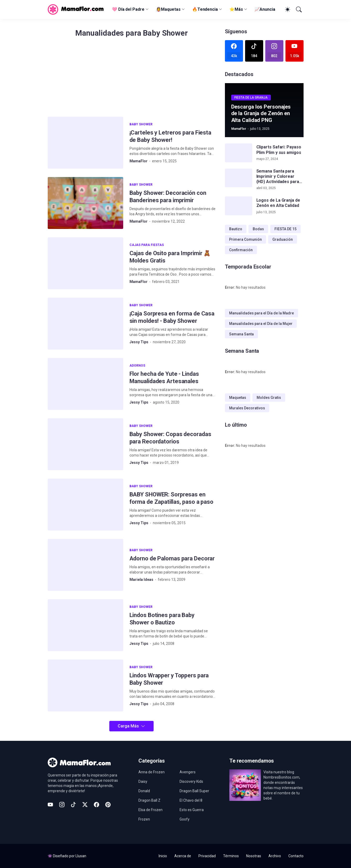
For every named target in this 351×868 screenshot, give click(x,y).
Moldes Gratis (269, 398)
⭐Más (236, 9)
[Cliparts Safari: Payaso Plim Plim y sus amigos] (239, 153)
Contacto (296, 856)
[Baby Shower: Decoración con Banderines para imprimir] (85, 203)
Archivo (275, 856)
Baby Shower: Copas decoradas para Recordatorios (170, 438)
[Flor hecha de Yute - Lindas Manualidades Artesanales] (85, 384)
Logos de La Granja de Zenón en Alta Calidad (278, 203)
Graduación (283, 239)
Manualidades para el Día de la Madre (261, 313)
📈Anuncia (265, 9)
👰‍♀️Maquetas (168, 9)
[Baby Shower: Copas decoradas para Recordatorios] (85, 444)
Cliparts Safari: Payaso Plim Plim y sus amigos (279, 150)
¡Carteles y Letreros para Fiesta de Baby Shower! (170, 136)
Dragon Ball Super (194, 791)
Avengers (188, 772)
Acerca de (183, 856)
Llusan (81, 856)
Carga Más (128, 726)
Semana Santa (241, 334)
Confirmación (241, 250)
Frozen (144, 819)
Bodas (258, 229)
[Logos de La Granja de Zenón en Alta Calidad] (239, 206)
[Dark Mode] (287, 9)
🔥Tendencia (205, 9)
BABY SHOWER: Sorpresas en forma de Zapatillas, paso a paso (171, 498)
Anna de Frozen (152, 772)
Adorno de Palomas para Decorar (172, 558)
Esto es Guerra (192, 810)
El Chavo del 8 (191, 800)
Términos (231, 856)
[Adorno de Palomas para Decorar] (85, 565)
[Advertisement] (132, 80)
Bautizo (236, 229)
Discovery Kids (191, 781)
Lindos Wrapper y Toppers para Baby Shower (169, 679)
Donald (144, 791)
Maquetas (238, 398)
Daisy (143, 781)
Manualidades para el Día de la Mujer (261, 324)
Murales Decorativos (247, 408)
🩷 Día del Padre (128, 9)
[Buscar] (298, 9)
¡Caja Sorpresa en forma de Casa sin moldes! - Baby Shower (172, 317)
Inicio (163, 856)
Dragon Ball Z (149, 800)
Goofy (185, 819)
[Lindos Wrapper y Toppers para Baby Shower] (85, 685)
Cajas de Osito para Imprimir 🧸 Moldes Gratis (170, 257)
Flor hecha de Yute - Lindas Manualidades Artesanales (164, 377)
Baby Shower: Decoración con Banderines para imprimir (168, 197)
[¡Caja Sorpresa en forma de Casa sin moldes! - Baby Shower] (85, 324)
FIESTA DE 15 (285, 229)
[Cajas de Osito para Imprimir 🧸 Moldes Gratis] (85, 263)
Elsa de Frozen (150, 810)
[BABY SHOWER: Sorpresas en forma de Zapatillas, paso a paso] (85, 505)
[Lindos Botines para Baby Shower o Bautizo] (85, 625)
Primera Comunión (245, 239)
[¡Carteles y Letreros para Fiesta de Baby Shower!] (85, 143)
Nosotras (254, 856)
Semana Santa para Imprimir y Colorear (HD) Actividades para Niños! (278, 177)
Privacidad (207, 856)
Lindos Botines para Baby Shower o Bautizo (162, 619)
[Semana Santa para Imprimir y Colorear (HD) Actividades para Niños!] (239, 178)
